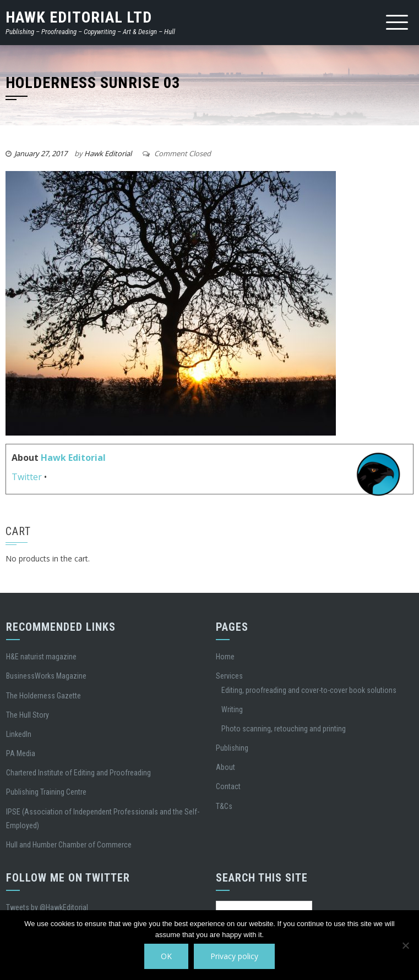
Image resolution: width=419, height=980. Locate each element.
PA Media (21, 753)
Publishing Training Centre (46, 792)
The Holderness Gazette (43, 696)
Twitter (27, 477)
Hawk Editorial (108, 153)
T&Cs (224, 806)
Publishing (232, 748)
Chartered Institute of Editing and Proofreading (78, 773)
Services (229, 676)
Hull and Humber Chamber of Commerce (69, 845)
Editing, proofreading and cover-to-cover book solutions (309, 690)
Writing (232, 709)
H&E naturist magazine (41, 657)
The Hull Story (28, 715)
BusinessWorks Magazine (46, 676)
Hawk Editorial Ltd (79, 17)
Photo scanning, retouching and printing (284, 729)
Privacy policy (234, 956)
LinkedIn (19, 734)
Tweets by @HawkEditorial (47, 907)
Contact (228, 786)
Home (225, 657)
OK (166, 956)
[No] (405, 945)
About (225, 767)
